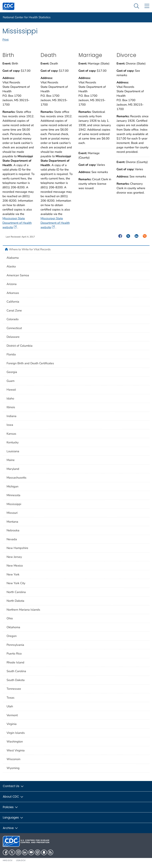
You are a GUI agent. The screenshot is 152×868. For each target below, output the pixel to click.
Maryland (13, 469)
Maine (11, 460)
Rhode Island (15, 662)
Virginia (12, 724)
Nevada (12, 539)
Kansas (11, 434)
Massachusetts (16, 478)
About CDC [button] (13, 797)
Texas (11, 698)
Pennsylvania (15, 645)
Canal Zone (14, 310)
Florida (11, 354)
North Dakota (15, 601)
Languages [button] (13, 817)
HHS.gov (8, 860)
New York (13, 574)
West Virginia (16, 750)
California (13, 302)
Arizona (12, 284)
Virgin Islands (16, 733)
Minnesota (13, 495)
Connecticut (14, 328)
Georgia (12, 372)
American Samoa (18, 275)
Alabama (13, 258)
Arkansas (13, 293)
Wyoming (13, 768)
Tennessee (14, 689)
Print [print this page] (5, 40)
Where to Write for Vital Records (30, 249)
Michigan (12, 486)
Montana (12, 522)
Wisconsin (13, 759)
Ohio (10, 618)
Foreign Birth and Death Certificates (30, 363)
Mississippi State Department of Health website (17, 223)
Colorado (13, 319)
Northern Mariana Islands (23, 610)
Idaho (10, 398)
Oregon (12, 636)
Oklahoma (13, 627)
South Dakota (16, 680)
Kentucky (13, 442)
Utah (10, 706)
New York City (16, 583)
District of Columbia (20, 346)
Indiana (11, 416)
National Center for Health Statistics (27, 17)
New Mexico (15, 566)
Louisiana (13, 451)
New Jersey (14, 557)
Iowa (10, 425)
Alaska (11, 266)
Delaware (13, 337)
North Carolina (16, 592)
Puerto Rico (14, 654)
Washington (15, 742)
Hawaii (11, 390)
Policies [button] (11, 807)
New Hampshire (17, 548)
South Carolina (16, 671)
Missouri (12, 513)
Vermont (12, 715)
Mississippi (14, 504)
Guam (11, 381)
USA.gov (21, 860)
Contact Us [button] (13, 786)
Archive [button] (11, 828)
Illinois (11, 407)
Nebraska (13, 530)
